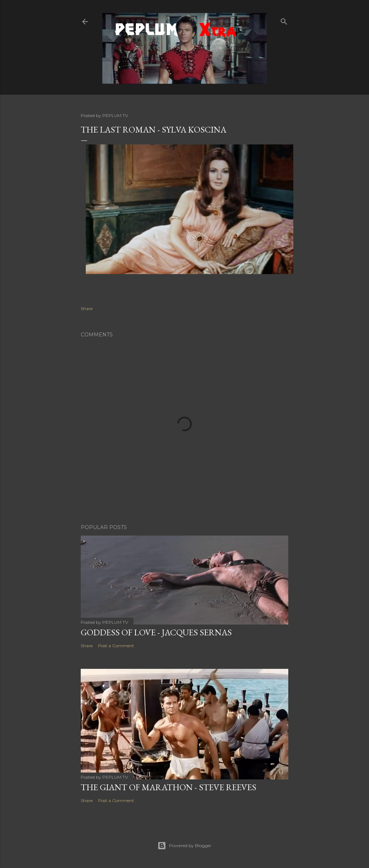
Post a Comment (116, 646)
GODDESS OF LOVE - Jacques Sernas (156, 632)
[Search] (284, 20)
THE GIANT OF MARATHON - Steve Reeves (168, 787)
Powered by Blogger (184, 846)
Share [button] (87, 308)
